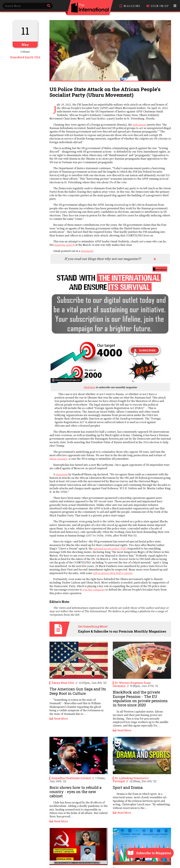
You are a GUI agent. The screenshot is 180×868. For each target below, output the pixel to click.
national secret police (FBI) (110, 548)
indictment (139, 125)
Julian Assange (58, 459)
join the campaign (94, 590)
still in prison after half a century (113, 573)
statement (87, 251)
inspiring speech (64, 245)
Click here (89, 387)
